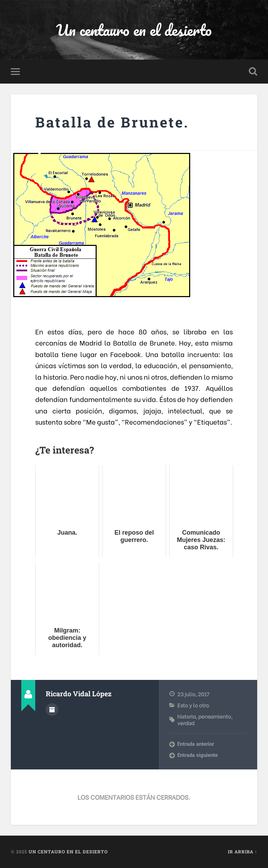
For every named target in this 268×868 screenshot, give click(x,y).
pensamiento (215, 716)
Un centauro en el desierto (134, 30)
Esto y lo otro (193, 705)
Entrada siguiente (198, 755)
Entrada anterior (196, 744)
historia (187, 716)
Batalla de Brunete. (112, 122)
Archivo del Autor (52, 710)
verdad (186, 723)
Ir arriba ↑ (243, 852)
